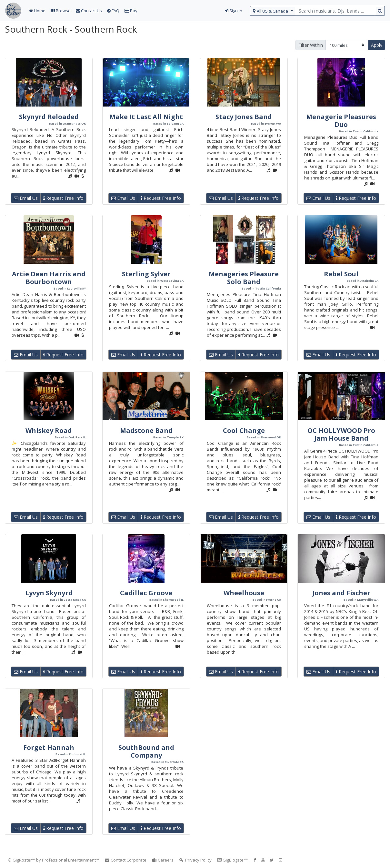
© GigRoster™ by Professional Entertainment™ (53, 860)
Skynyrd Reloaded (49, 117)
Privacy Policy (195, 860)
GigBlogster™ (233, 860)
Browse (61, 11)
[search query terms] (335, 11)
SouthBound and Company (146, 751)
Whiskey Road (49, 430)
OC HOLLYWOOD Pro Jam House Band (341, 434)
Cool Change (244, 430)
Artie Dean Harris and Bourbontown (49, 278)
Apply (377, 45)
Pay (131, 11)
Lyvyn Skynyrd (49, 593)
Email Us (26, 198)
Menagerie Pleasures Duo (341, 121)
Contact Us (89, 11)
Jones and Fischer (341, 593)
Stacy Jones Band (244, 117)
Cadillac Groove (146, 593)
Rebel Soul (341, 274)
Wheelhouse (244, 593)
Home (37, 11)
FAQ (113, 11)
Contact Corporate (125, 860)
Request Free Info (63, 198)
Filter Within (311, 45)
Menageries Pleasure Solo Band (244, 278)
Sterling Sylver (146, 274)
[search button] (380, 11)
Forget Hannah (49, 747)
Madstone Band (146, 430)
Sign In (234, 11)
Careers (163, 860)
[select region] (273, 11)
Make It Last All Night (146, 117)
